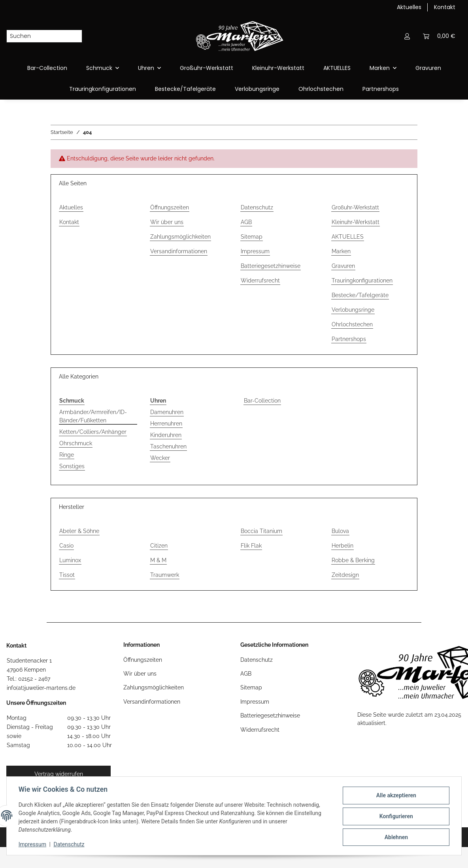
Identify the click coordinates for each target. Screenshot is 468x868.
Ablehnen (395, 837)
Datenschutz (70, 844)
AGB (246, 222)
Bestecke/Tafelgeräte (185, 89)
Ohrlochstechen (321, 89)
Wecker (160, 458)
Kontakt (445, 7)
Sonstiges (72, 466)
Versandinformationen (179, 251)
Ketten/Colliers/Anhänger (93, 432)
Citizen (159, 546)
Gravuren (428, 68)
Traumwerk (165, 575)
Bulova (340, 531)
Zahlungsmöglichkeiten (180, 237)
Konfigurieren (395, 816)
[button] (407, 36)
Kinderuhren (166, 435)
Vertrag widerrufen (59, 774)
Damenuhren (167, 412)
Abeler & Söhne (79, 531)
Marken (341, 251)
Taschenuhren (168, 446)
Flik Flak (251, 546)
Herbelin (343, 546)
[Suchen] (38, 36)
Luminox (70, 560)
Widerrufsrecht (260, 281)
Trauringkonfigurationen (103, 89)
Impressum (33, 844)
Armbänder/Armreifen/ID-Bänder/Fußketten (93, 416)
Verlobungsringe (257, 89)
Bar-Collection (262, 401)
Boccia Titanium (261, 531)
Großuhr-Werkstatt (207, 68)
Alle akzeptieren (395, 796)
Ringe (67, 455)
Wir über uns (167, 222)
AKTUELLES (337, 68)
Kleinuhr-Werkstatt (278, 68)
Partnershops (381, 89)
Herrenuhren (166, 424)
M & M (158, 560)
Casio (66, 546)
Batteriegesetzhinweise (271, 266)
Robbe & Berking (353, 560)
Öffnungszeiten (170, 207)
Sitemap (252, 237)
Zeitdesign (345, 575)
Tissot (67, 575)
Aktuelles (409, 7)
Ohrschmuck (76, 443)
